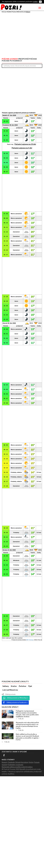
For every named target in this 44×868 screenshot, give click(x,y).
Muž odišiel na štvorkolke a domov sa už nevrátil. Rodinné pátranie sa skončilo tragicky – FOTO (28, 737)
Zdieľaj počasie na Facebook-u (15, 703)
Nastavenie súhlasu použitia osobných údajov (17, 767)
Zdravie (18, 762)
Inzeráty (5, 765)
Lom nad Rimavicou (10, 690)
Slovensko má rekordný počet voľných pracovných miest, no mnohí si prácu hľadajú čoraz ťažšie (27, 725)
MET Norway (30, 640)
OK (40, 2)
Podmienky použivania (15, 765)
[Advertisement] (22, 35)
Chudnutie (11, 762)
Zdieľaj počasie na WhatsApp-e (16, 698)
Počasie (37, 762)
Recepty (5, 762)
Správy (31, 762)
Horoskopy (25, 762)
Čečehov (22, 686)
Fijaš (30, 686)
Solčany (6, 686)
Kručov (14, 686)
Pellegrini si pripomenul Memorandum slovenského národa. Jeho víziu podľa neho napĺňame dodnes (27, 714)
